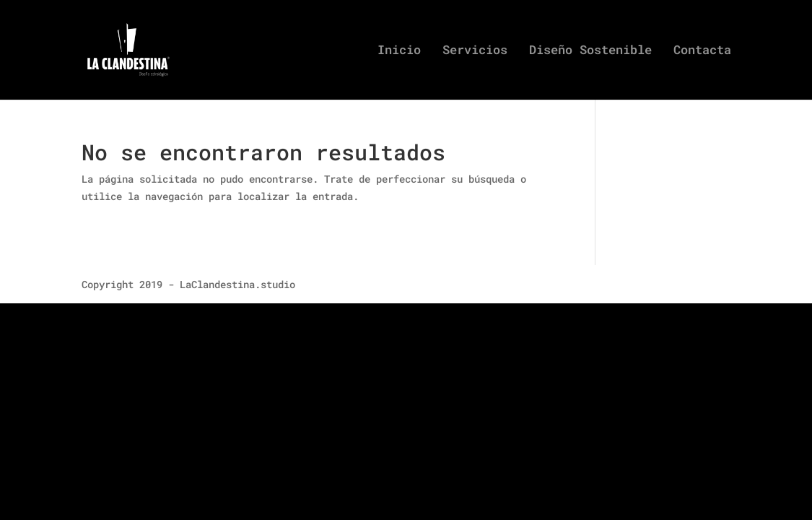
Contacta (702, 51)
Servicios (475, 51)
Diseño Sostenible (590, 51)
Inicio (399, 51)
